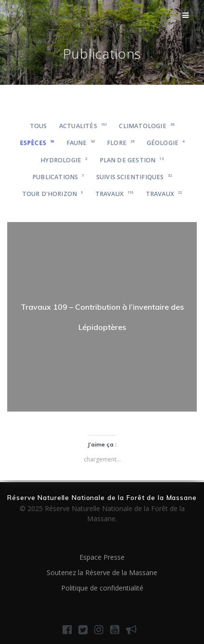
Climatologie (147, 126)
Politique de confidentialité (102, 588)
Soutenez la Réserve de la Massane (102, 572)
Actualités (83, 126)
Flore (121, 143)
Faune (81, 143)
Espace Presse (102, 557)
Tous (38, 126)
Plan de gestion (132, 160)
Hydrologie (64, 160)
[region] (102, 317)
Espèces (37, 143)
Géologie (166, 143)
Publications (58, 177)
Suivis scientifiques (134, 177)
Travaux (115, 194)
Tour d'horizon (53, 194)
